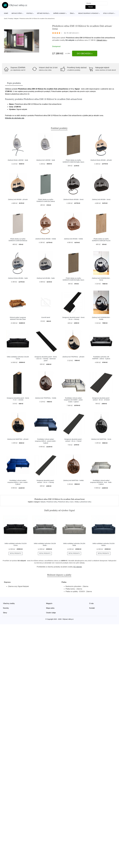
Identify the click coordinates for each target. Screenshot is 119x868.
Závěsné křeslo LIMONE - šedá (18, 160)
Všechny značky (9, 603)
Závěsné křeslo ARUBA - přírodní (101, 160)
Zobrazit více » (102, 40)
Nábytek (16, 19)
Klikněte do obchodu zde (15, 118)
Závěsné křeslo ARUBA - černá (73, 199)
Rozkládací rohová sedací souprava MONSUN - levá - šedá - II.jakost (101, 482)
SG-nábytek (70, 40)
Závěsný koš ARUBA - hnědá (73, 239)
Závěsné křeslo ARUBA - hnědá (46, 239)
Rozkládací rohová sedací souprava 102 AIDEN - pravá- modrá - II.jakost (73, 400)
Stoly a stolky (108, 13)
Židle (72, 13)
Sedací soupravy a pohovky (88, 13)
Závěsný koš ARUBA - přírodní (18, 199)
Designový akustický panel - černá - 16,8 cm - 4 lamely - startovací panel (46, 359)
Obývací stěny (17, 13)
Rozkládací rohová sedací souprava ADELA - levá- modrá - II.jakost (18, 482)
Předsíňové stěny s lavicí (66, 502)
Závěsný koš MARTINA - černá (101, 439)
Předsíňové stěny (52, 502)
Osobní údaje (51, 613)
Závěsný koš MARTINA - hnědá (73, 480)
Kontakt (92, 608)
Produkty (11, 19)
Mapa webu (50, 608)
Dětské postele (43, 13)
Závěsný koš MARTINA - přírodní (18, 439)
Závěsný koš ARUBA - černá (101, 199)
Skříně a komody (59, 13)
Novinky (6, 608)
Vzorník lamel (46, 317)
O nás (91, 603)
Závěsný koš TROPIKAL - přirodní (73, 357)
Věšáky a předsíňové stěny (83, 502)
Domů (6, 13)
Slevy (5, 613)
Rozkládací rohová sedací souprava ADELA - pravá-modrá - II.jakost (46, 441)
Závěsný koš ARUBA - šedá (46, 278)
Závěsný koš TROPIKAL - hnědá (46, 398)
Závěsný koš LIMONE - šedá (46, 160)
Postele (29, 13)
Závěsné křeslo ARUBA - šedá (18, 278)
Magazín (49, 603)
